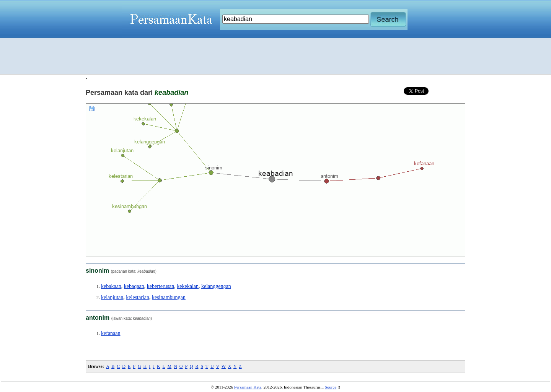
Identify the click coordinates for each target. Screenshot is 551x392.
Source (331, 387)
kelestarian (138, 297)
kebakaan (111, 286)
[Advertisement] (275, 56)
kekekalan (188, 286)
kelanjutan (112, 297)
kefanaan (111, 333)
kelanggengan (216, 286)
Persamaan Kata (248, 387)
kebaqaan (134, 286)
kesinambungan (169, 297)
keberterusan (161, 286)
